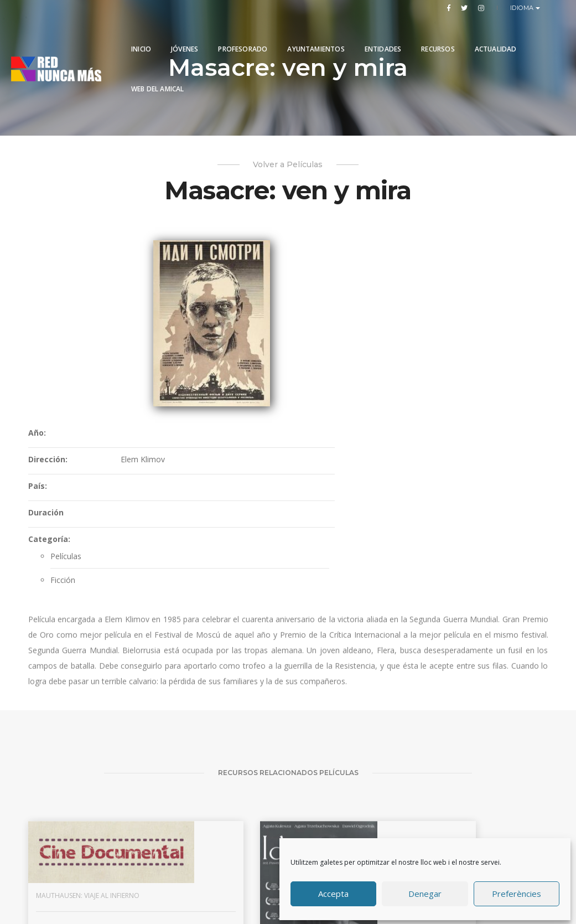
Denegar (425, 892)
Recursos (438, 35)
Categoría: (273, 372)
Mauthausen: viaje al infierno (64, 768)
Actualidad (496, 35)
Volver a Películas (288, 167)
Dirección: (271, 292)
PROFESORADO (243, 35)
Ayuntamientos (316, 35)
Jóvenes (185, 35)
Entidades (383, 35)
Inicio (141, 35)
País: (261, 319)
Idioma (523, 8)
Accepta (333, 892)
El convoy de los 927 (328, 768)
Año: (261, 265)
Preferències (517, 892)
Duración (269, 345)
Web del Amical (158, 74)
